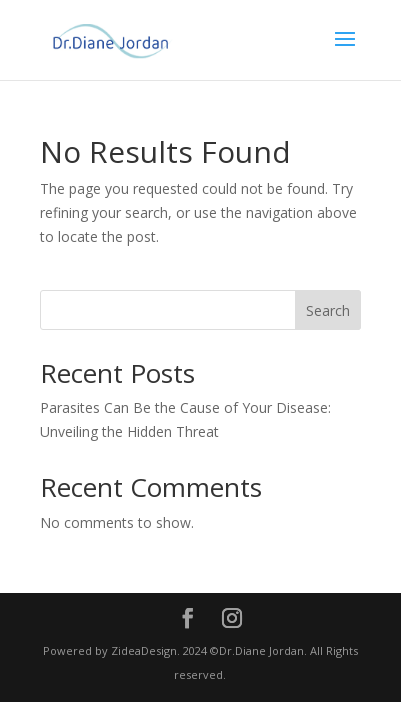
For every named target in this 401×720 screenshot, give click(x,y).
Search (328, 310)
